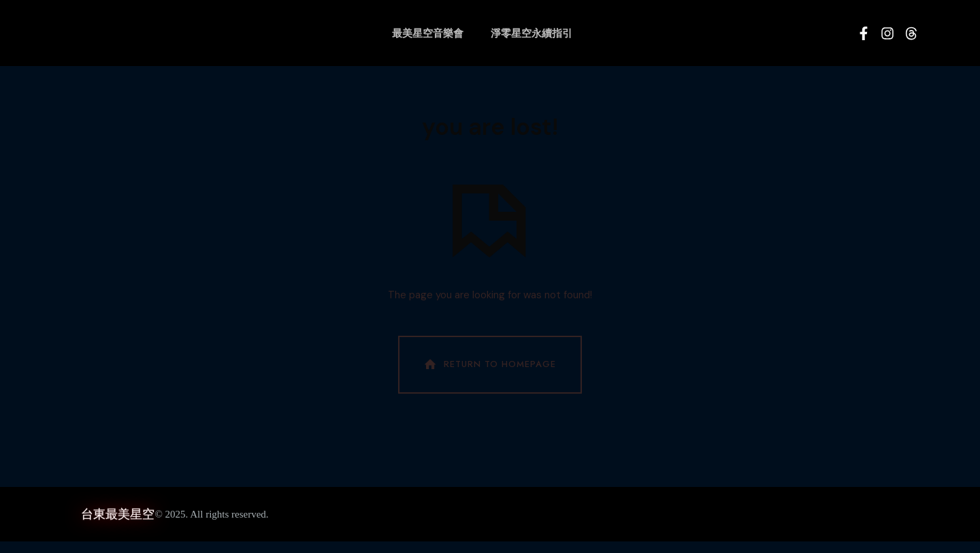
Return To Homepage (489, 377)
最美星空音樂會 (428, 33)
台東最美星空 (118, 525)
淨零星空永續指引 (532, 33)
